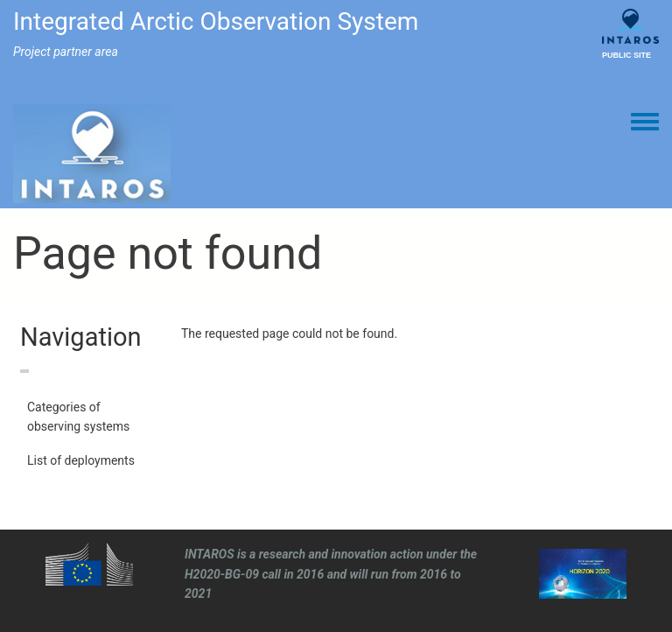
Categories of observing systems (78, 417)
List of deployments (81, 460)
